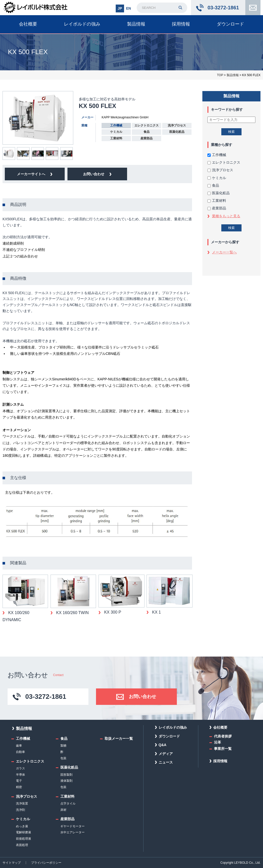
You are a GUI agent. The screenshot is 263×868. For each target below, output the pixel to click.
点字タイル (68, 804)
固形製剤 (66, 775)
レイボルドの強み (82, 24)
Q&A (163, 745)
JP (120, 8)
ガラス (20, 768)
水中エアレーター (73, 832)
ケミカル (217, 178)
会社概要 (28, 24)
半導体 (20, 775)
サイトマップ (12, 863)
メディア (166, 754)
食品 (213, 185)
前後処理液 (23, 839)
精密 (19, 787)
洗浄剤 (20, 810)
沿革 (218, 742)
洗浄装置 (22, 804)
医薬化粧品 (219, 193)
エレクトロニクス (224, 162)
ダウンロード (230, 24)
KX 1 (156, 612)
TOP (220, 75)
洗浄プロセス (220, 170)
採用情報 (181, 24)
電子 (19, 781)
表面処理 (22, 845)
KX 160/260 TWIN (72, 613)
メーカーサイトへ (31, 174)
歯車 (19, 746)
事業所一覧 (223, 749)
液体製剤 (66, 781)
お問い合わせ (253, 8)
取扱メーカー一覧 (119, 739)
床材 (63, 810)
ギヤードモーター (73, 826)
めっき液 (22, 826)
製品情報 (136, 24)
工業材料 (217, 201)
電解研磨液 (23, 832)
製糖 (63, 746)
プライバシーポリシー (46, 863)
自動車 (20, 752)
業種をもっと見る (226, 216)
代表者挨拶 (223, 736)
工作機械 (217, 155)
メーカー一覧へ (224, 252)
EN (128, 8)
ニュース (166, 762)
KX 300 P (112, 612)
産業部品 (217, 208)
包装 (63, 758)
